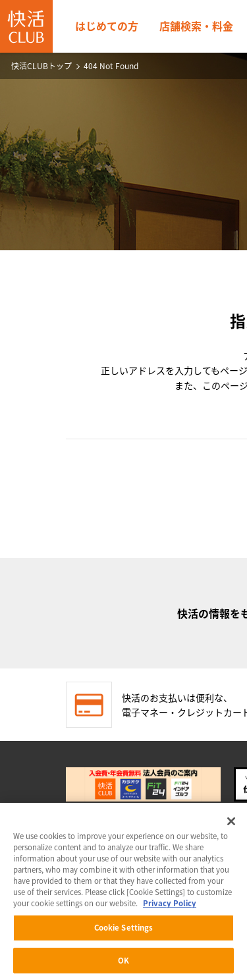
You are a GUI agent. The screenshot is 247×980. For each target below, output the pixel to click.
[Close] (231, 824)
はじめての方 (107, 26)
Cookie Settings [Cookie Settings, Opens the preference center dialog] (124, 930)
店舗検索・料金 (196, 26)
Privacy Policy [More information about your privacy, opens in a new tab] (170, 906)
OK (123, 963)
